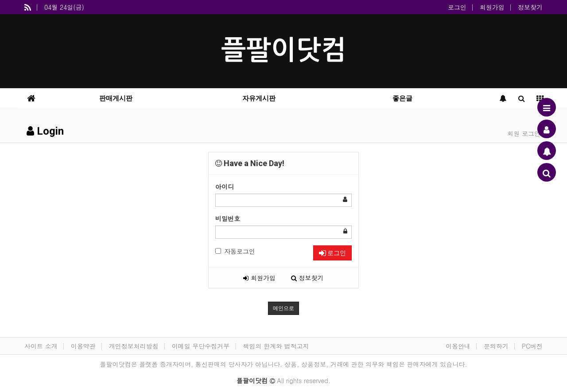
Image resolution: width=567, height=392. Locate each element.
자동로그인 (235, 251)
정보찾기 (530, 7)
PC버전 (532, 346)
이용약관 (83, 346)
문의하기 (496, 346)
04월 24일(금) (64, 7)
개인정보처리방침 (134, 346)
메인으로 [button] (283, 308)
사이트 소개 (41, 346)
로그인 (457, 7)
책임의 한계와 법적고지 (276, 346)
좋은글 (402, 98)
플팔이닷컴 (283, 50)
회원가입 (492, 7)
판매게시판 (116, 98)
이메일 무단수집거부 (201, 346)
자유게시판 (259, 98)
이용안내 (458, 346)
